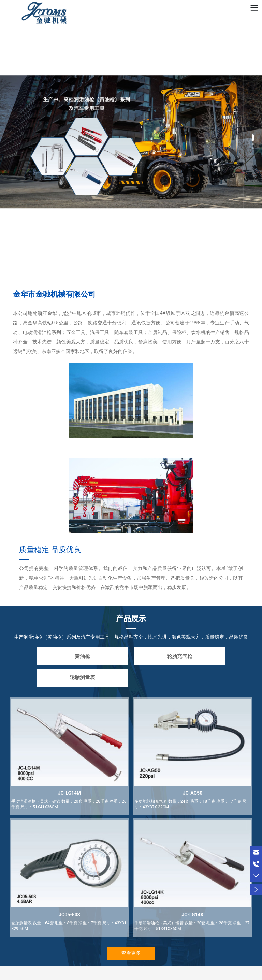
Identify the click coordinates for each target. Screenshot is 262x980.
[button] (253, 138)
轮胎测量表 (82, 677)
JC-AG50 (193, 793)
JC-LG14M (70, 793)
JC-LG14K (192, 915)
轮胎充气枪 (180, 656)
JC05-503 (69, 915)
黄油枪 (82, 656)
